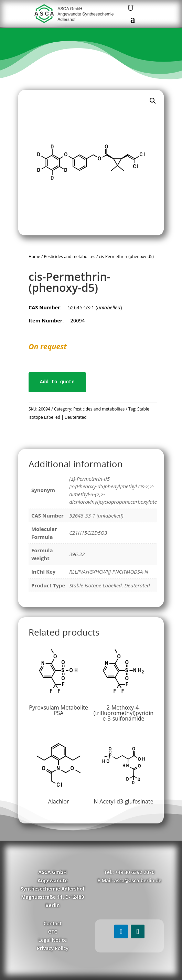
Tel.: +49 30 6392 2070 (129, 872)
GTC (52, 932)
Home (34, 257)
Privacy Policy (53, 948)
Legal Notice (52, 940)
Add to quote (57, 382)
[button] (153, 101)
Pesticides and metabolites (69, 257)
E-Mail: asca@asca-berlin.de (129, 880)
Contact (53, 923)
